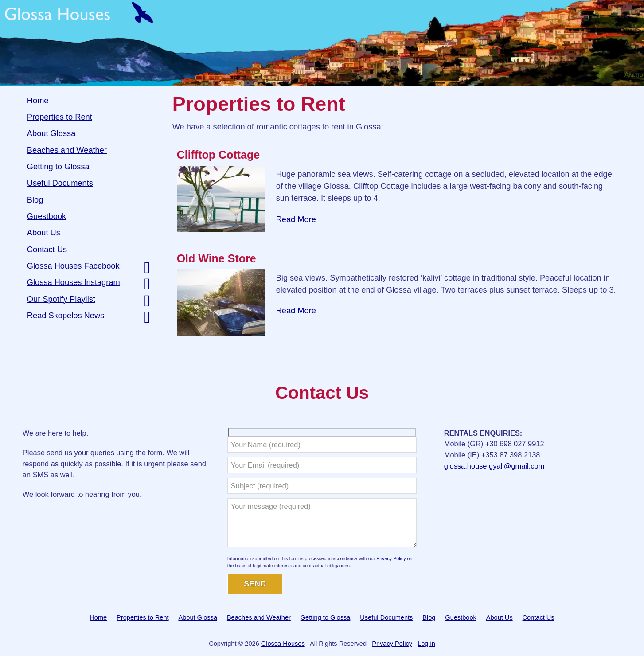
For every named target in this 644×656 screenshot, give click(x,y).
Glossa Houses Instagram (74, 282)
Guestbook (47, 216)
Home (38, 100)
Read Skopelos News (66, 315)
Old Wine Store (217, 258)
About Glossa (51, 133)
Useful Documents (60, 183)
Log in (426, 644)
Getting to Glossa (58, 166)
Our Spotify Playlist (61, 299)
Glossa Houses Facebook (73, 266)
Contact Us (47, 249)
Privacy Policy (391, 558)
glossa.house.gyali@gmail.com (494, 466)
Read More (296, 219)
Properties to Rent (60, 117)
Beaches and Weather (67, 150)
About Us (44, 232)
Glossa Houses (322, 43)
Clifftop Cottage (218, 155)
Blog (35, 200)
